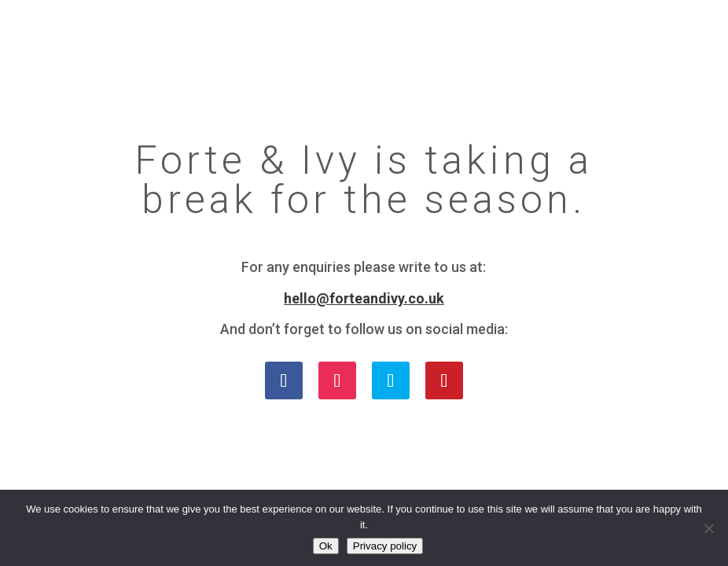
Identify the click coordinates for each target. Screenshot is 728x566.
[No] (708, 528)
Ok (326, 546)
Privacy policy (385, 546)
